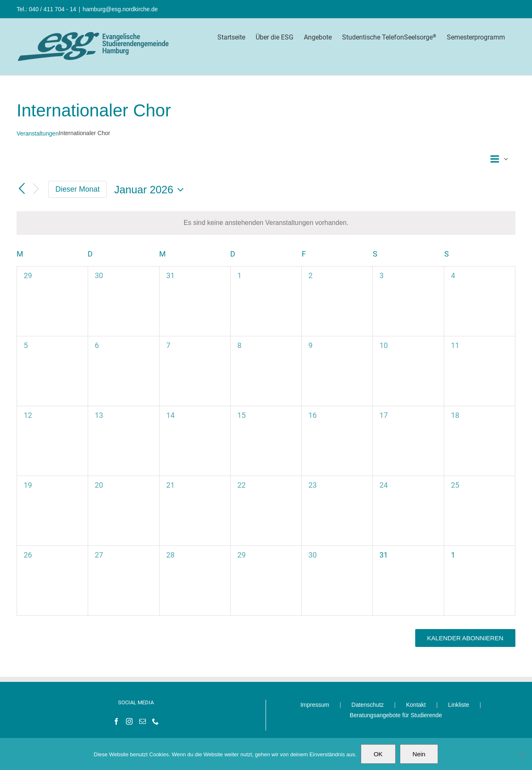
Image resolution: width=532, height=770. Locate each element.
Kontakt (416, 705)
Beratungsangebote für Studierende (396, 715)
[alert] (266, 223)
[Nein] (522, 754)
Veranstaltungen (38, 133)
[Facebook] (116, 721)
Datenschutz (368, 705)
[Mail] (143, 721)
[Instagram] (129, 721)
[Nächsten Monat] (36, 189)
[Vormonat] (22, 189)
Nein (419, 754)
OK (378, 754)
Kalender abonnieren (465, 638)
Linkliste (459, 705)
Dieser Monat (78, 189)
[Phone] (155, 721)
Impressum (315, 705)
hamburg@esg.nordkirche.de (120, 9)
